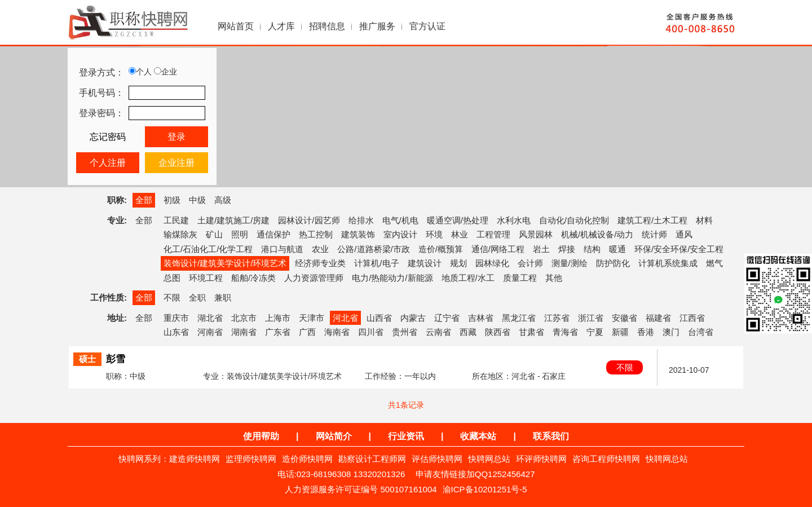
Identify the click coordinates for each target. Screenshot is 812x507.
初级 (172, 200)
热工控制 (316, 234)
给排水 (361, 220)
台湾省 (701, 332)
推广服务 (377, 26)
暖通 (617, 249)
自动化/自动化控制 (574, 220)
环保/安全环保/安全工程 (679, 249)
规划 (458, 263)
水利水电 (514, 220)
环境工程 (206, 278)
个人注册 (108, 163)
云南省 (438, 332)
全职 (197, 297)
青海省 (565, 332)
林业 (460, 234)
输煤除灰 (180, 234)
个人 (140, 72)
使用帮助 (261, 436)
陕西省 (498, 332)
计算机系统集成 (668, 263)
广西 (307, 332)
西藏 (468, 332)
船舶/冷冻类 (253, 278)
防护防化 (613, 263)
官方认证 (427, 26)
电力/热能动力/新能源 (392, 278)
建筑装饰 (358, 234)
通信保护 (273, 234)
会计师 (530, 263)
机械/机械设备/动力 (597, 234)
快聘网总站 (489, 459)
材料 (704, 220)
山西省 (379, 318)
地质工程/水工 (468, 278)
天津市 (312, 318)
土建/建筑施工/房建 (233, 220)
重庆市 (176, 318)
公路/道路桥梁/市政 (373, 249)
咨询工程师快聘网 (606, 459)
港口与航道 (282, 249)
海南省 (337, 332)
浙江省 (591, 318)
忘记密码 (108, 137)
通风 (684, 234)
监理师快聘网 (251, 459)
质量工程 (520, 278)
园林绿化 (492, 263)
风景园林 (536, 234)
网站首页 (236, 26)
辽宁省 (447, 318)
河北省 (345, 318)
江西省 (692, 318)
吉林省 (481, 318)
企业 (166, 72)
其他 (554, 278)
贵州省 (405, 332)
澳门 (671, 332)
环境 (434, 234)
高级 (223, 200)
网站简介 (334, 436)
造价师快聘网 (307, 459)
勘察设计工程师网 (372, 459)
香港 (646, 332)
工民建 (176, 220)
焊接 (567, 249)
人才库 (281, 26)
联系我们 (551, 436)
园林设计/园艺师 (309, 220)
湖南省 (244, 332)
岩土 (541, 249)
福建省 (658, 318)
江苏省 (557, 318)
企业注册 (176, 163)
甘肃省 (531, 332)
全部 (144, 200)
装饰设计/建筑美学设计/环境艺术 (225, 263)
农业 (320, 249)
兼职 (223, 297)
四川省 (371, 332)
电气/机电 (400, 220)
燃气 (714, 263)
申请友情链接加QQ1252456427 (475, 474)
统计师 (654, 234)
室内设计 (400, 234)
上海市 (278, 318)
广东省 (278, 332)
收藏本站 (478, 436)
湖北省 (210, 318)
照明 (240, 234)
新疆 (620, 332)
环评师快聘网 (541, 459)
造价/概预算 (441, 249)
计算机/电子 (376, 263)
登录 (176, 137)
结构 (592, 249)
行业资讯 (406, 436)
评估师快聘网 (437, 459)
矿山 (214, 234)
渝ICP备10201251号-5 (485, 489)
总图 (172, 278)
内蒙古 (413, 318)
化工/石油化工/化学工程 (208, 249)
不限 (172, 297)
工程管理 (493, 234)
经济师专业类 (320, 263)
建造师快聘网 (195, 459)
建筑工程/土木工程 (652, 220)
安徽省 (625, 318)
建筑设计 (425, 263)
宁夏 (595, 332)
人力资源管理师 (314, 278)
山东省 (176, 332)
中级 (197, 200)
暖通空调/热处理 (458, 220)
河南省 (210, 332)
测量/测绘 (570, 263)
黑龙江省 (519, 318)
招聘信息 (327, 26)
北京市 (244, 318)
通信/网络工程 (498, 249)
